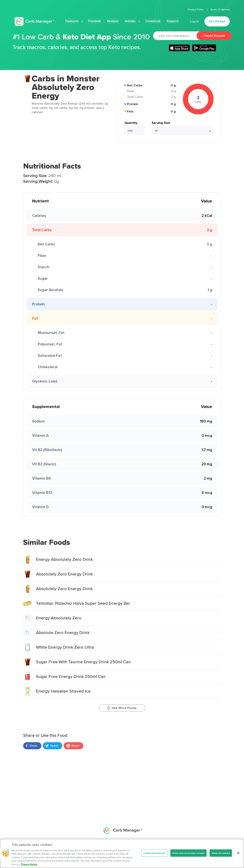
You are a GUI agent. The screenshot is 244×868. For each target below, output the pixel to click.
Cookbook (151, 21)
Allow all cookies (221, 856)
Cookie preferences (154, 856)
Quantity (131, 123)
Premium (96, 21)
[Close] (238, 856)
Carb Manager (34, 21)
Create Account (214, 36)
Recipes (114, 21)
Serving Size (161, 123)
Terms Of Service (220, 9)
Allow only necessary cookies (188, 856)
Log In (194, 21)
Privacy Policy (196, 9)
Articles (130, 21)
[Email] (175, 36)
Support (170, 21)
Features (75, 21)
